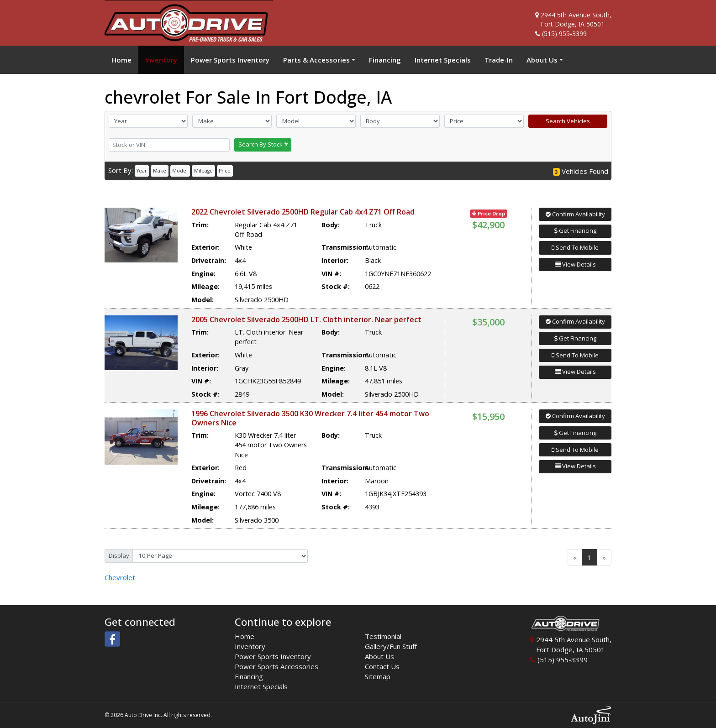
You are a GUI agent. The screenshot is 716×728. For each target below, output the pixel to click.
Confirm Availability (575, 214)
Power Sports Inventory (273, 656)
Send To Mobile (575, 247)
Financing (249, 676)
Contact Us (382, 666)
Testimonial (383, 636)
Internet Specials (261, 686)
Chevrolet (120, 577)
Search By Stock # (263, 144)
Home (245, 636)
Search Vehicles (568, 121)
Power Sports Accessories (276, 666)
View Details (575, 264)
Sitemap (378, 676)
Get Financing (575, 230)
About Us (379, 656)
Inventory (250, 646)
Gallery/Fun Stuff (391, 646)
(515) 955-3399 (564, 34)
